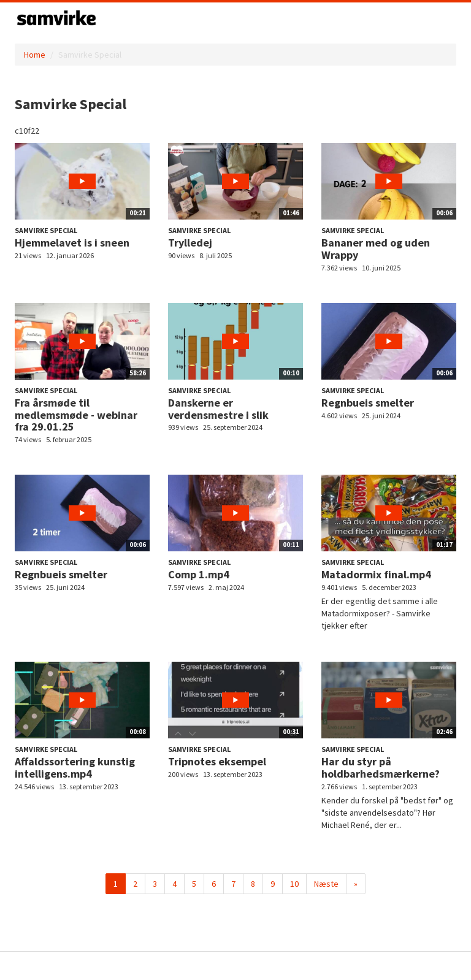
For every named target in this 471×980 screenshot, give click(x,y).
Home (35, 55)
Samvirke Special (46, 230)
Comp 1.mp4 (199, 574)
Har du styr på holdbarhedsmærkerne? (381, 768)
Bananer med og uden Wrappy (376, 249)
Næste (326, 884)
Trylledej (190, 243)
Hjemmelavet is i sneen (72, 243)
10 (294, 884)
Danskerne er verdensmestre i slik (218, 409)
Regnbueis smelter (368, 403)
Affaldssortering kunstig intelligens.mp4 (75, 768)
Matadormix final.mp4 (376, 574)
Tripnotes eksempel (217, 761)
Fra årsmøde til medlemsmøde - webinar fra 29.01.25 (76, 415)
